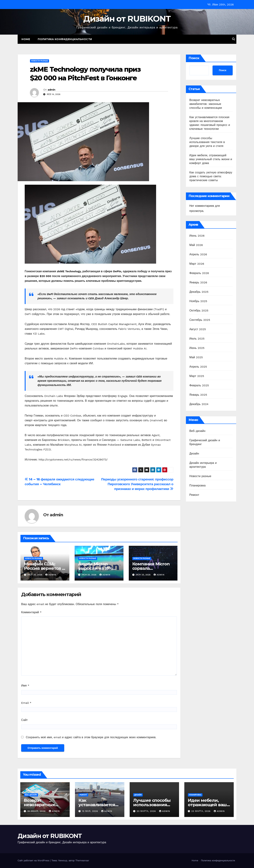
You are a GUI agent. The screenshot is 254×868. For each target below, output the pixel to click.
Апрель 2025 (198, 367)
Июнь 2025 (197, 348)
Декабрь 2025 (199, 292)
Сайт (24, 720)
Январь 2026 (198, 282)
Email (26, 703)
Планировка (198, 485)
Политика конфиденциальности (65, 39)
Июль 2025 (197, 339)
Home (26, 39)
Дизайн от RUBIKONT (127, 19)
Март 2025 (197, 376)
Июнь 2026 (197, 236)
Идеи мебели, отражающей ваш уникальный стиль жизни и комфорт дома (211, 159)
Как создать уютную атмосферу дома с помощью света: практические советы (211, 176)
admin (52, 90)
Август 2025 (198, 329)
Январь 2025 (198, 395)
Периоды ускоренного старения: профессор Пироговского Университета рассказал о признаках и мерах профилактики (137, 484)
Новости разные (40, 61)
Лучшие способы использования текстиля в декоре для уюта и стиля (207, 142)
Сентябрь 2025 (200, 320)
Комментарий (31, 612)
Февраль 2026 (199, 273)
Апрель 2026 (198, 254)
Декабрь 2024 (199, 404)
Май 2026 (196, 245)
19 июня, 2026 (37, 811)
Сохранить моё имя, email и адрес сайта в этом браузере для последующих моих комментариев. (91, 737)
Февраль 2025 (199, 385)
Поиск (194, 58)
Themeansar (82, 860)
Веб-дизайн (197, 431)
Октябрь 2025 (199, 310)
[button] (234, 39)
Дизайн (194, 454)
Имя (25, 686)
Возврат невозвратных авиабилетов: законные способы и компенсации (206, 104)
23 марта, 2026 (147, 811)
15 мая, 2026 (90, 811)
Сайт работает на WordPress (34, 860)
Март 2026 (197, 264)
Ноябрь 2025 (198, 301)
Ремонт (194, 495)
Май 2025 (196, 357)
